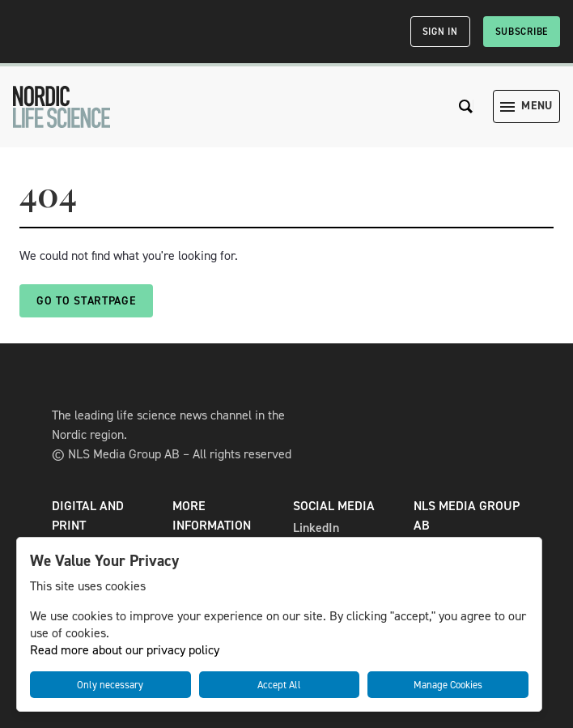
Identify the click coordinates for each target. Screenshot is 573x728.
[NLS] (62, 107)
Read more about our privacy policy (125, 650)
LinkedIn (316, 528)
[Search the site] (466, 106)
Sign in (440, 32)
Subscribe (522, 32)
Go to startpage (86, 301)
